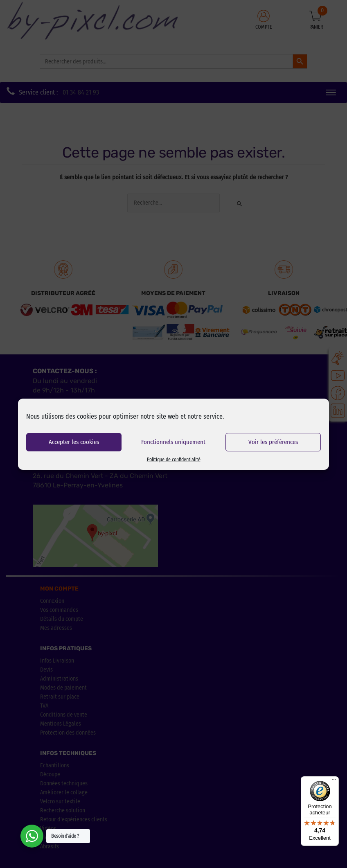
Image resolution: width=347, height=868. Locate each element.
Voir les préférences (273, 442)
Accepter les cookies (74, 442)
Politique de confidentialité (174, 460)
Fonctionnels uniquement (173, 442)
